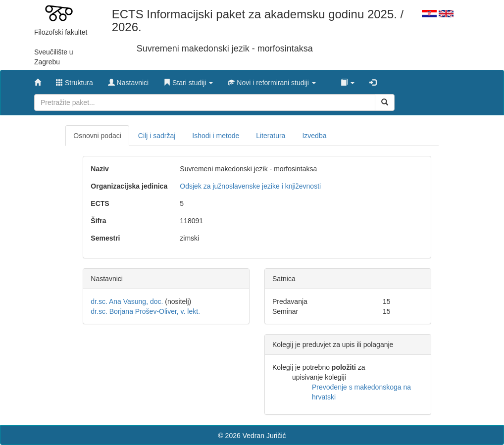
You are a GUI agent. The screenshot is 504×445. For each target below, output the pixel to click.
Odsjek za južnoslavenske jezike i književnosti (250, 186)
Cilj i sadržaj (157, 136)
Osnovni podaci (97, 136)
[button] (188, 80)
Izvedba (314, 136)
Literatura (271, 136)
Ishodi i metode (216, 136)
